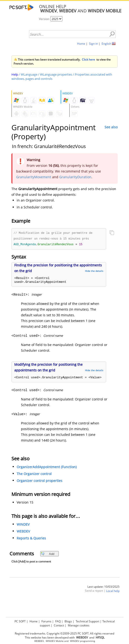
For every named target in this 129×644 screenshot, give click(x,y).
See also (111, 127)
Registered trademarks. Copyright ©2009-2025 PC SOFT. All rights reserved (64, 633)
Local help (113, 592)
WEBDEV (23, 532)
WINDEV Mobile (55, 640)
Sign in (93, 44)
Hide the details (94, 272)
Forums (46, 621)
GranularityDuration (75, 177)
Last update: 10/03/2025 (103, 587)
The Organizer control (34, 474)
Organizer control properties (40, 481)
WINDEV (23, 525)
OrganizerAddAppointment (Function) (47, 468)
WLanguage (29, 74)
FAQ (58, 621)
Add (47, 555)
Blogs (68, 621)
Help (15, 74)
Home (81, 44)
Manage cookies (79, 625)
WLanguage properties (56, 74)
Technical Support (87, 621)
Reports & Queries (31, 539)
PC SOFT (20, 621)
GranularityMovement (34, 177)
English (106, 44)
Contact (59, 625)
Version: (45, 19)
